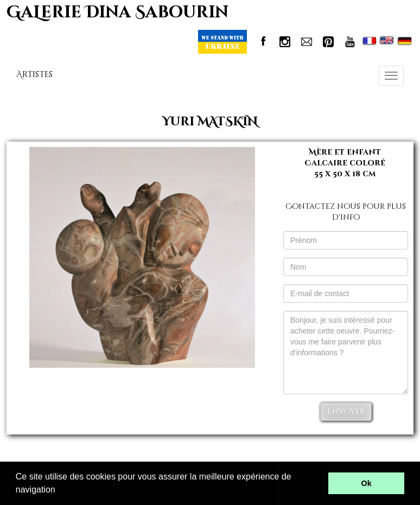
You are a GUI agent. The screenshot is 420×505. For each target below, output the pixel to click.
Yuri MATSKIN (210, 122)
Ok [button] (367, 483)
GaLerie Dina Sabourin (117, 12)
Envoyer (346, 411)
